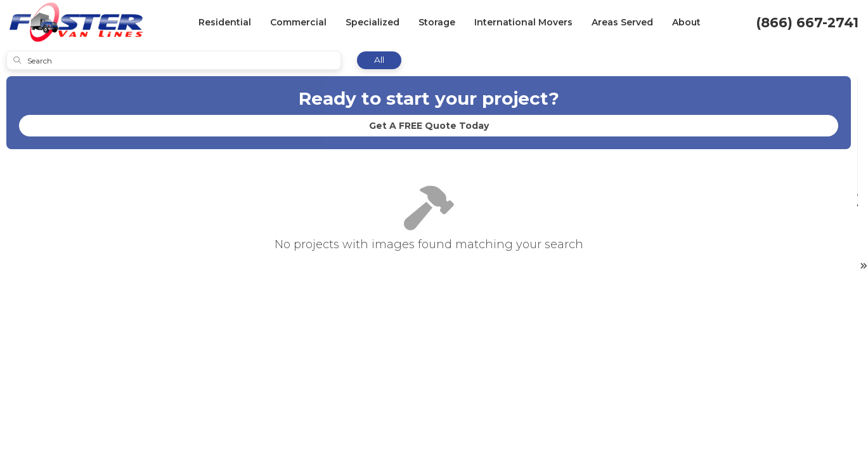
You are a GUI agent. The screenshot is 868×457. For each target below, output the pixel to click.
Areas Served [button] (622, 22)
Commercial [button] (298, 22)
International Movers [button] (523, 22)
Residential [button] (225, 22)
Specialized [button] (372, 22)
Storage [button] (437, 22)
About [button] (686, 22)
